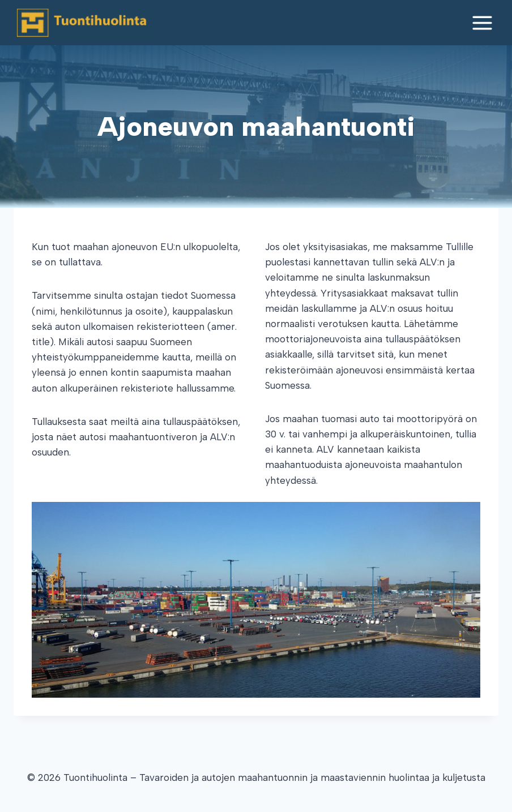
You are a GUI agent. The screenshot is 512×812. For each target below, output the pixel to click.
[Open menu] (482, 23)
